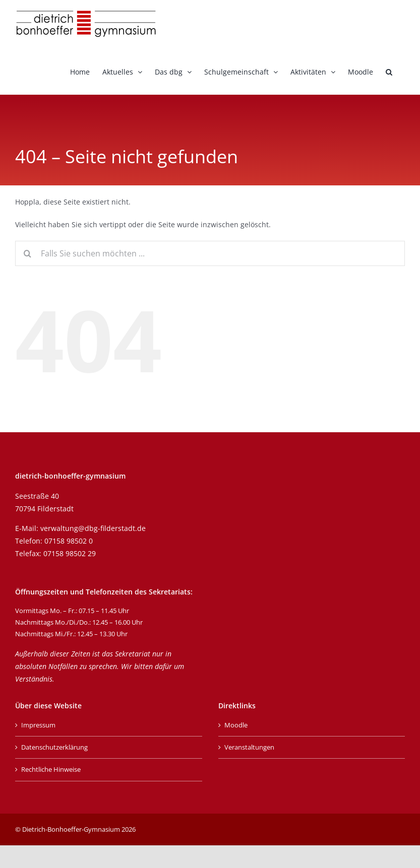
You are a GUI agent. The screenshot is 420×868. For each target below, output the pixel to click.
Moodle (236, 725)
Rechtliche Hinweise (51, 769)
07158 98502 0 (69, 541)
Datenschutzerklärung (54, 747)
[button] (389, 71)
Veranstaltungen (249, 747)
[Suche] (28, 253)
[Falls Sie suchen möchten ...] (210, 253)
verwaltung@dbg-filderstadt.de (93, 528)
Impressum (38, 725)
